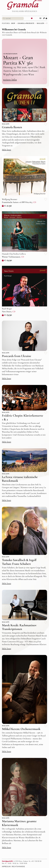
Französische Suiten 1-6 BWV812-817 (17, 202)
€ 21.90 (7, 206)
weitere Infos (10, 80)
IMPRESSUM (6, 867)
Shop (13, 23)
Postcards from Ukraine (17, 356)
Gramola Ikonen (12, 127)
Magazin (40, 23)
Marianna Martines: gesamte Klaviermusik (19, 823)
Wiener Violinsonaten (11, 257)
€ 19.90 (7, 260)
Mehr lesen (6, 150)
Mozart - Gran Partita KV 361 (18, 60)
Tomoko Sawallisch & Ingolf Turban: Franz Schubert (19, 562)
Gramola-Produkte (26, 23)
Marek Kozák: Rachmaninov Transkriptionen (19, 627)
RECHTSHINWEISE (18, 867)
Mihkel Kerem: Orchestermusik (21, 729)
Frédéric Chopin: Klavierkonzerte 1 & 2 (23, 417)
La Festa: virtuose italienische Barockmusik (20, 479)
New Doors (7, 312)
